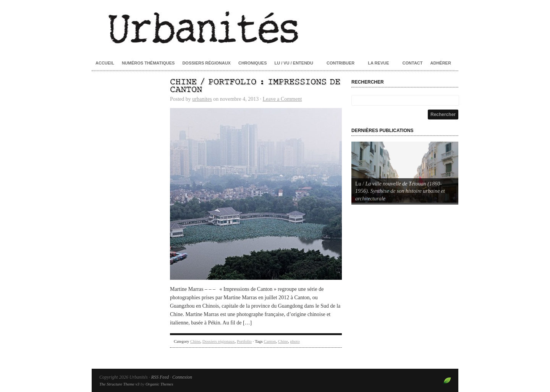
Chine (195, 341)
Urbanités (275, 27)
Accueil (105, 63)
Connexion (182, 377)
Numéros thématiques (148, 63)
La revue (378, 63)
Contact (413, 63)
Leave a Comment (282, 99)
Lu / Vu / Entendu (294, 63)
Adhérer (441, 63)
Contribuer (341, 63)
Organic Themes (159, 384)
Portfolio (244, 341)
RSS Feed (160, 377)
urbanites (202, 99)
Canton (270, 341)
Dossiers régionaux (206, 63)
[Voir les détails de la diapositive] (405, 172)
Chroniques (253, 63)
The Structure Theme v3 (119, 384)
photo (295, 341)
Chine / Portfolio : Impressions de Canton (255, 86)
